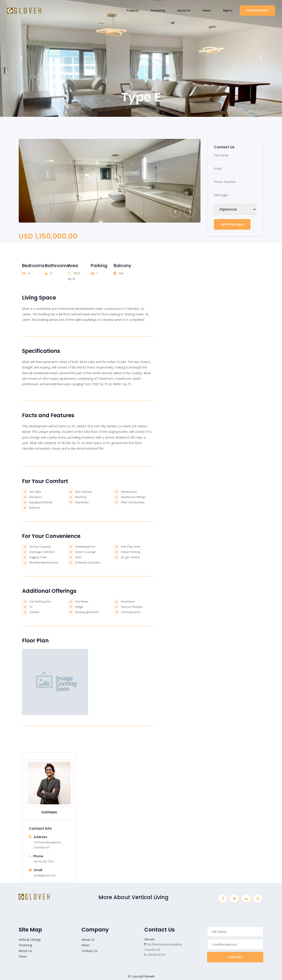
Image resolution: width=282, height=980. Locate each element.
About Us (184, 10)
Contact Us (89, 951)
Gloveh (149, 976)
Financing (158, 10)
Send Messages (232, 224)
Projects (133, 10)
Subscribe (235, 957)
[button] (21, 58)
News (207, 10)
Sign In (228, 10)
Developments (257, 10)
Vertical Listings (30, 940)
